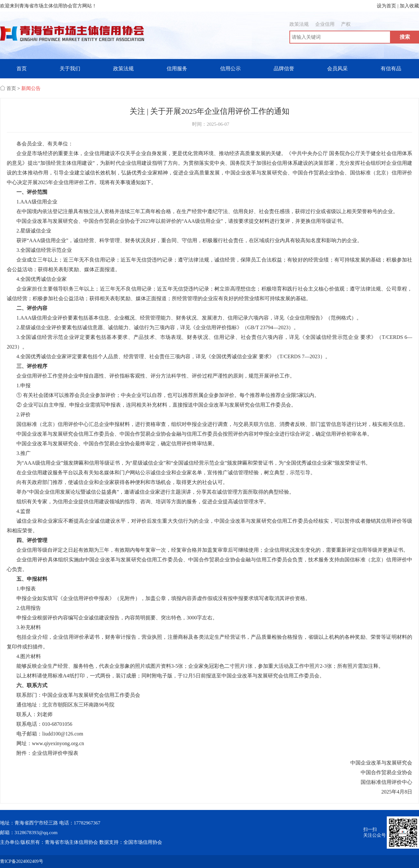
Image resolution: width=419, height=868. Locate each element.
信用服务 (177, 69)
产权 (346, 24)
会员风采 (337, 69)
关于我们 (70, 69)
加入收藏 (409, 6)
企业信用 (325, 24)
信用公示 (230, 69)
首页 (22, 69)
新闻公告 (31, 88)
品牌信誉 (284, 69)
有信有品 (391, 69)
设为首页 (386, 6)
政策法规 (299, 24)
